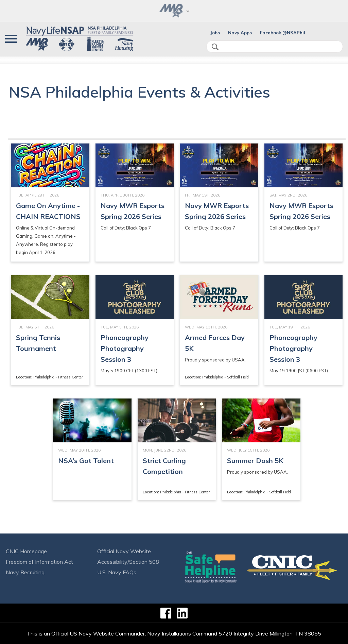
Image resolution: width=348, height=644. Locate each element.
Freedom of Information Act (39, 562)
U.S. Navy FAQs (117, 572)
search (215, 47)
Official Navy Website (124, 551)
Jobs (215, 33)
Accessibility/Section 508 (128, 562)
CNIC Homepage (26, 551)
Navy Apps (240, 33)
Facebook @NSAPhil (283, 33)
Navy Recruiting (25, 572)
